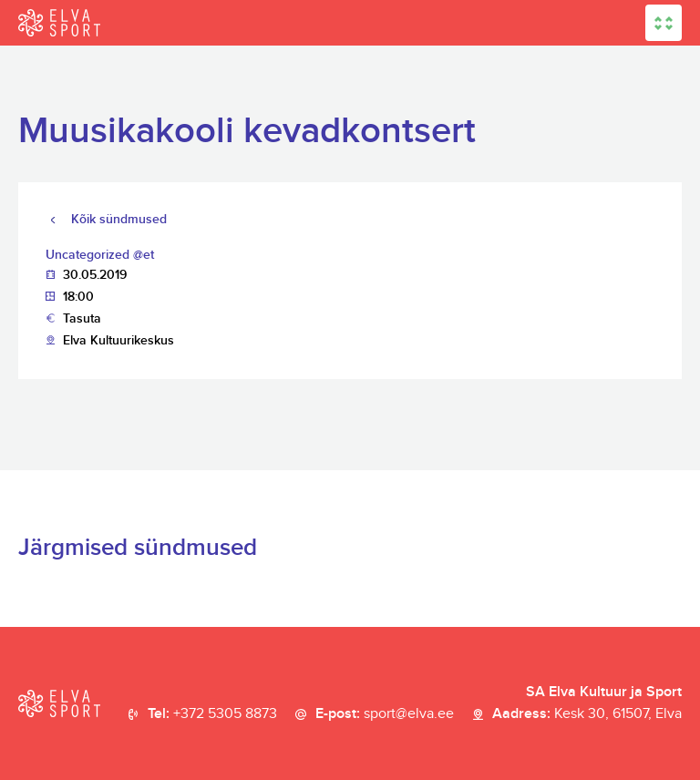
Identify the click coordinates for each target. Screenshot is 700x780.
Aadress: (587, 714)
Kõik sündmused (119, 219)
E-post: (385, 714)
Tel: (212, 714)
